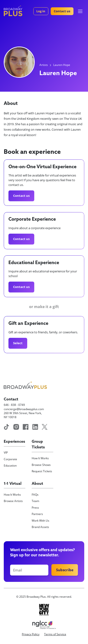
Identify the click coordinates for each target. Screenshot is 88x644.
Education (10, 466)
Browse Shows (41, 465)
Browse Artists (13, 501)
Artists (44, 65)
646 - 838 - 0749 (14, 405)
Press (35, 508)
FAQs (35, 495)
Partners (37, 514)
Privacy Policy (31, 634)
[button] (80, 11)
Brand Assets (40, 527)
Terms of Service (55, 634)
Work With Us (40, 521)
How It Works (40, 458)
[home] (13, 11)
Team (35, 501)
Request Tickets (42, 471)
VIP (6, 453)
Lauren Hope (62, 65)
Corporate (10, 459)
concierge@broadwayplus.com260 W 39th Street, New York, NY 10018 (24, 413)
